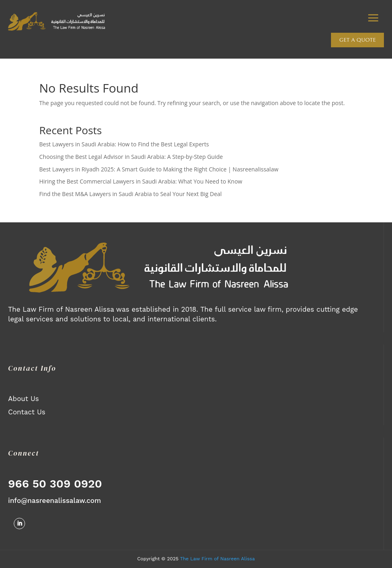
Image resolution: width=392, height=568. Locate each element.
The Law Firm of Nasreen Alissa (217, 559)
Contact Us (27, 412)
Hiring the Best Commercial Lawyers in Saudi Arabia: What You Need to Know (141, 181)
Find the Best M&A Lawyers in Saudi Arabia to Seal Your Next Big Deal (131, 194)
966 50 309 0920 (55, 484)
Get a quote (357, 40)
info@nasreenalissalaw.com (55, 500)
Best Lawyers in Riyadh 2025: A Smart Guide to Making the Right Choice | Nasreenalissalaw (159, 169)
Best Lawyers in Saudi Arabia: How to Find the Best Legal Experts (124, 144)
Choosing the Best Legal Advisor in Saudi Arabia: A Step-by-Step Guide (131, 157)
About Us (23, 399)
